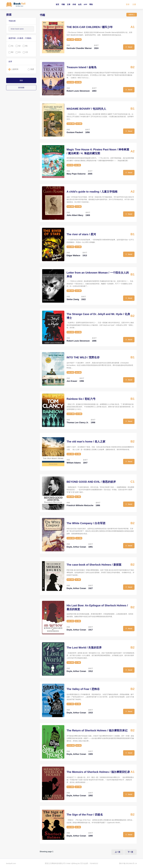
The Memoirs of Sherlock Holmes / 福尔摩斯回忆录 (98, 772)
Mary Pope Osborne (76, 174)
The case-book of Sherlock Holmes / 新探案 (94, 565)
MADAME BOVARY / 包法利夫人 (86, 109)
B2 (12, 52)
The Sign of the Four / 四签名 (85, 815)
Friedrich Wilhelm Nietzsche (80, 505)
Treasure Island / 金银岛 (82, 67)
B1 (26, 46)
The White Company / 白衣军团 (86, 523)
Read (129, 47)
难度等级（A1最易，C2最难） (21, 38)
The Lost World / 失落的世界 (84, 648)
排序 (10, 62)
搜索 (21, 80)
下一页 (130, 852)
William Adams (74, 463)
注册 (134, 4)
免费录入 (132, 15)
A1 (12, 46)
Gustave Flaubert (75, 132)
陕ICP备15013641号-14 (128, 863)
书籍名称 (12, 21)
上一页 (117, 852)
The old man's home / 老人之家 (86, 442)
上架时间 (15, 69)
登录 (128, 4)
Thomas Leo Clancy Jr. (78, 423)
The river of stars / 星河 (81, 234)
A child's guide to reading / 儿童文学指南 (92, 192)
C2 (27, 52)
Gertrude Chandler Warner (79, 48)
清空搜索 (21, 88)
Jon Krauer (72, 381)
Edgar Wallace (73, 255)
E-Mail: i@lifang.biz (73, 863)
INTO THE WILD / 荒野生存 (83, 357)
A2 (19, 46)
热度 (32, 69)
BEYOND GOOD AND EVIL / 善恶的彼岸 (91, 482)
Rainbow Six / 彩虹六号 (81, 399)
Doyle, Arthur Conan (76, 547)
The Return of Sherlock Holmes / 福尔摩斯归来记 (97, 730)
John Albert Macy (75, 215)
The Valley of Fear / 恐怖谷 (83, 689)
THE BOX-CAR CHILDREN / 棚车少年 (90, 27)
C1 (19, 52)
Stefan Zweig (73, 299)
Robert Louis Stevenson (78, 91)
